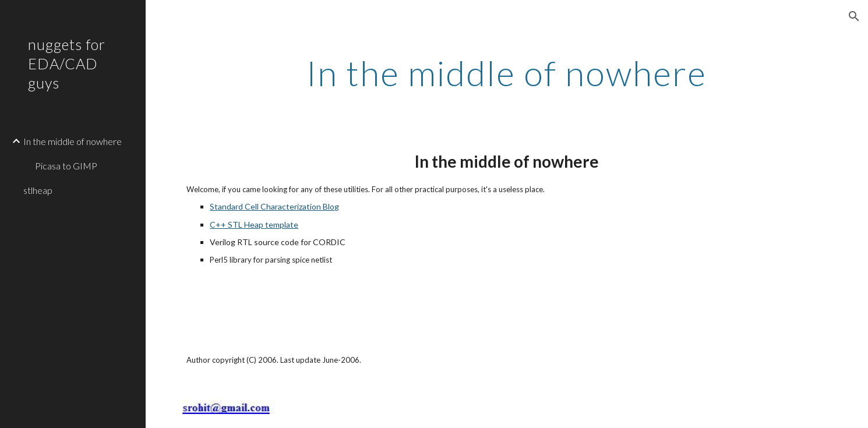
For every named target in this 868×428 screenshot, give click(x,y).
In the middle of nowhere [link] (73, 141)
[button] (854, 16)
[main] (507, 73)
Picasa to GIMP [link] (66, 166)
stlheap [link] (38, 190)
